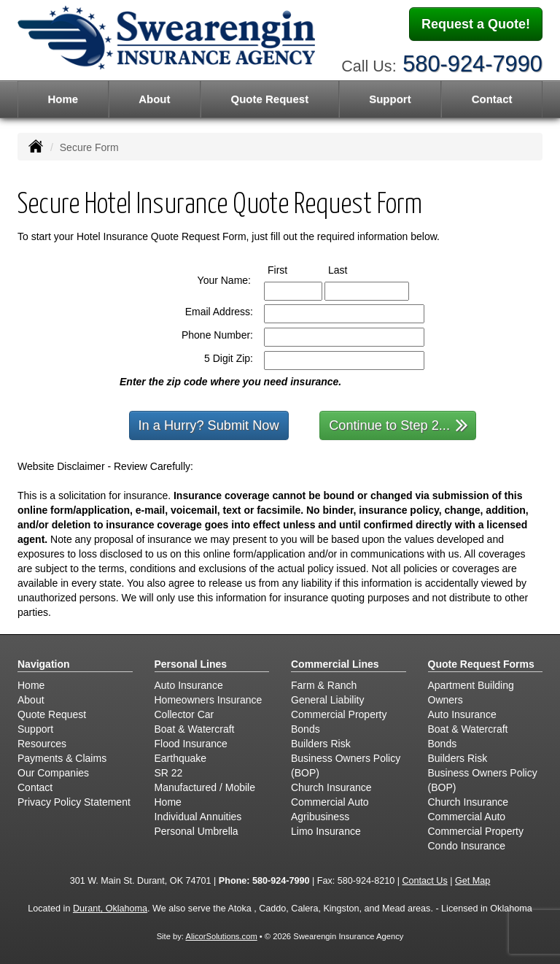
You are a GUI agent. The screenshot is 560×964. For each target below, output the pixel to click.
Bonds (306, 729)
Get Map (472, 881)
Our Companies (53, 773)
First (291, 269)
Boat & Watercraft (195, 729)
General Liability (327, 700)
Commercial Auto (330, 802)
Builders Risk (321, 744)
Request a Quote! (476, 24)
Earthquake (181, 758)
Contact (492, 99)
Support (35, 729)
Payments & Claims (62, 758)
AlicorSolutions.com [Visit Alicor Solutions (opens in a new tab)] (221, 936)
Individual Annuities (198, 817)
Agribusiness (320, 817)
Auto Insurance (189, 685)
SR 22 (169, 773)
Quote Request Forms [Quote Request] (481, 664)
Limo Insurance (326, 831)
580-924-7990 (472, 64)
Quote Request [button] (269, 99)
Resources (42, 744)
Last (351, 269)
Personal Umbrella (197, 831)
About (154, 99)
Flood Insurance (191, 744)
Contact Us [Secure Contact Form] (424, 881)
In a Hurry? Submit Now (209, 425)
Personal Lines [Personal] (191, 664)
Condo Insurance (467, 846)
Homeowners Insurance (209, 700)
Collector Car (184, 714)
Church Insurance (331, 787)
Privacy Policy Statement (74, 802)
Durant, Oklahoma (110, 909)
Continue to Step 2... (398, 424)
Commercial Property (339, 714)
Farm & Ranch (324, 685)
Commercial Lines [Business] (335, 664)
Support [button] (390, 99)
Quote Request (52, 714)
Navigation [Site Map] (44, 664)
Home (63, 99)
